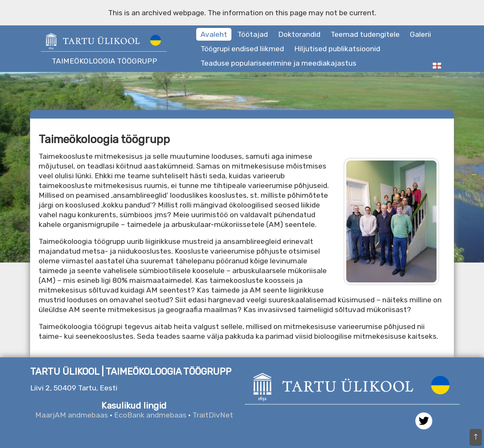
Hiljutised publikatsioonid (337, 49)
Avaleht (214, 34)
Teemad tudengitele (365, 34)
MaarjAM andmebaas (72, 415)
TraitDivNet (213, 415)
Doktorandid (299, 34)
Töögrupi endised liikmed (242, 49)
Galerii (420, 34)
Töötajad (253, 34)
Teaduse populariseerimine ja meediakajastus (278, 63)
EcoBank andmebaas (150, 415)
